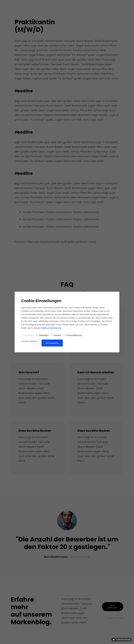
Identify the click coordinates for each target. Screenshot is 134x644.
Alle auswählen (52, 343)
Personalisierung (73, 335)
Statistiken (43, 335)
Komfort (56, 335)
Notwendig (27, 335)
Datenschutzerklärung (51, 328)
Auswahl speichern (29, 341)
